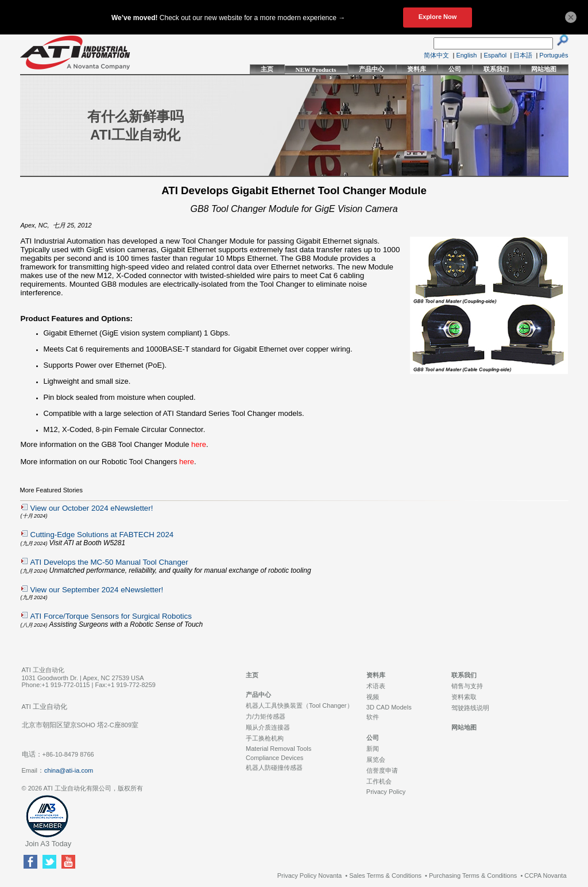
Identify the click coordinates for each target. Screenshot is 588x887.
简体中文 (436, 55)
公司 (455, 69)
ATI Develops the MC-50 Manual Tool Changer (109, 562)
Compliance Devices (274, 758)
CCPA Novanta (545, 876)
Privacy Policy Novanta (310, 876)
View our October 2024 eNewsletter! (92, 508)
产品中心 (372, 69)
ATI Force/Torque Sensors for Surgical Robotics (111, 616)
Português (554, 55)
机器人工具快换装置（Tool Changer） (299, 705)
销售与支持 (467, 686)
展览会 (376, 759)
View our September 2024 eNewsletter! (97, 590)
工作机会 (379, 781)
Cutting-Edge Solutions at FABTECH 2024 (102, 535)
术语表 (376, 686)
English (466, 55)
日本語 (523, 55)
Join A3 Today (49, 844)
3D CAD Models (389, 707)
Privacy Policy (386, 792)
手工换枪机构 (265, 738)
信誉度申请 (382, 770)
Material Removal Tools (278, 749)
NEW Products (316, 70)
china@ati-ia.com (69, 770)
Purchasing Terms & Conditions (473, 876)
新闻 (373, 749)
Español (496, 55)
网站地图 (544, 69)
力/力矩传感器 (266, 716)
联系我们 (496, 69)
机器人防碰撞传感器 (274, 768)
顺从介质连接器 (268, 727)
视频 (373, 697)
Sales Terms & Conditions (385, 876)
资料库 (417, 69)
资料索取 (464, 697)
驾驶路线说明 (470, 708)
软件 (373, 717)
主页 (267, 69)
